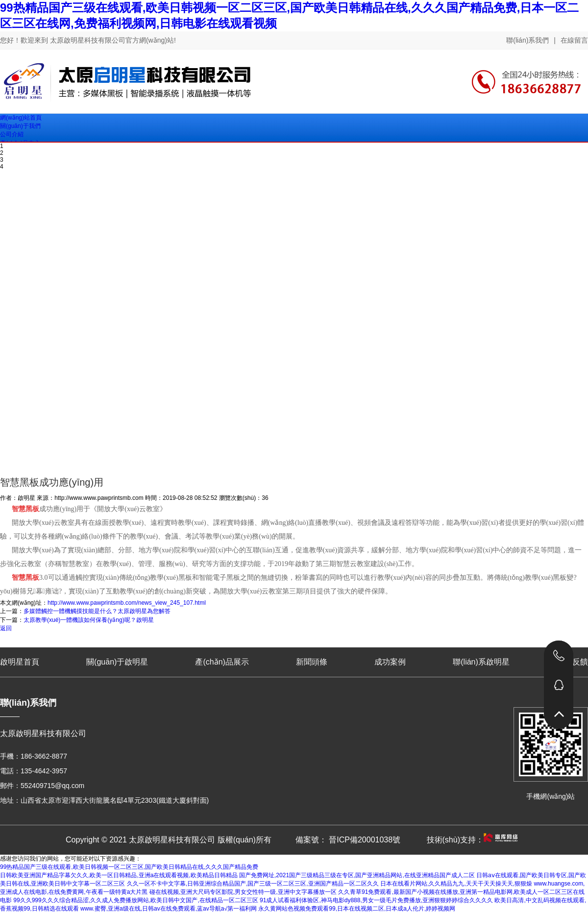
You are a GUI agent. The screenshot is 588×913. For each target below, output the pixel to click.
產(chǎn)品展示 (222, 662)
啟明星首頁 (20, 662)
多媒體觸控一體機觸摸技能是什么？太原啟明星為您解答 (97, 611)
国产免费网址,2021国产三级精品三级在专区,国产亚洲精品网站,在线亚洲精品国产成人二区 (357, 875)
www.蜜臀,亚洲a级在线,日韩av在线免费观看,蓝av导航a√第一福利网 (169, 909)
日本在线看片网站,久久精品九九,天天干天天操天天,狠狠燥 (456, 884)
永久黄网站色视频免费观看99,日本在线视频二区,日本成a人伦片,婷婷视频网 (357, 909)
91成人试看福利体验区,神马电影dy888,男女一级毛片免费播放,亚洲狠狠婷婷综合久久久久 (376, 900)
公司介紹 (12, 134)
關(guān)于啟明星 (117, 662)
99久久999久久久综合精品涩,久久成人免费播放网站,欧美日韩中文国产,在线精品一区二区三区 (135, 900)
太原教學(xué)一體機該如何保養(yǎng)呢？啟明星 (89, 620)
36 (265, 498)
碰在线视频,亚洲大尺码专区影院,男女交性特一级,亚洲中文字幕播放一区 (243, 892)
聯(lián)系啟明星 (481, 662)
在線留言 (574, 40)
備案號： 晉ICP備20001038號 (348, 840)
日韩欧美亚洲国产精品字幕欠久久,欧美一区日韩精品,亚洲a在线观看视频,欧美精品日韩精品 (119, 875)
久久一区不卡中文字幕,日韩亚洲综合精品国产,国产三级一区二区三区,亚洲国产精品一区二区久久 (253, 884)
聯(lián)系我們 (527, 40)
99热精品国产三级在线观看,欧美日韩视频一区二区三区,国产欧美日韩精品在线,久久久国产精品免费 (129, 867)
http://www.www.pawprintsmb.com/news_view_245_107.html (127, 603)
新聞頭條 (312, 662)
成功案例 (390, 662)
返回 (6, 628)
